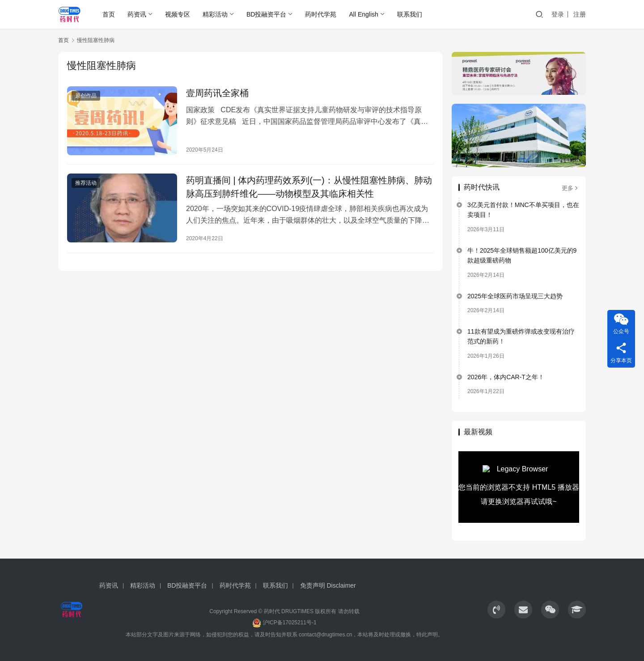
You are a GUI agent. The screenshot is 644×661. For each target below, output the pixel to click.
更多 (570, 188)
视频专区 (178, 14)
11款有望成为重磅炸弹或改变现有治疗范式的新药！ (521, 336)
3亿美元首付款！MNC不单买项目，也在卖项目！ (523, 210)
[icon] (496, 610)
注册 (580, 14)
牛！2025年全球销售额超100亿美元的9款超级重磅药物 (522, 255)
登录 (558, 14)
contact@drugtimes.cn (326, 635)
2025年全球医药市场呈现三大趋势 (515, 296)
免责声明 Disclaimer (328, 585)
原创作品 (86, 96)
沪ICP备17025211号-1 (290, 623)
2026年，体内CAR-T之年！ (506, 377)
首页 (109, 14)
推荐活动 (86, 183)
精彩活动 (215, 14)
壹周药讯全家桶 (217, 93)
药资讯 (137, 14)
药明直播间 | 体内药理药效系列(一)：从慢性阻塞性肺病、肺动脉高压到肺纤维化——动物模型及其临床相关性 (309, 187)
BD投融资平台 (266, 14)
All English (363, 14)
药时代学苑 (321, 14)
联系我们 (410, 14)
